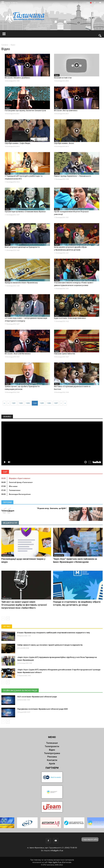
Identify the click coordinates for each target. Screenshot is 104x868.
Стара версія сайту (90, 839)
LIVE (89, 3)
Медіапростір (10, 523)
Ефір (5, 472)
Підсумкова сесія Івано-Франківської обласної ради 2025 (43, 709)
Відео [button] (52, 750)
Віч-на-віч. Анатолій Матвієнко (18, 354)
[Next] (61, 403)
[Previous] (8, 403)
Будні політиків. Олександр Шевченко (70, 318)
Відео (8, 75)
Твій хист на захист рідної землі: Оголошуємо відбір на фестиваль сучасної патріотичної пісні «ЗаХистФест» (24, 605)
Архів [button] (52, 763)
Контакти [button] (52, 760)
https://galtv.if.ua (55, 862)
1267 (56, 403)
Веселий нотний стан (63, 78)
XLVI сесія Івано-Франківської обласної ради (37, 697)
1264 (35, 403)
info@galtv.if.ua (57, 850)
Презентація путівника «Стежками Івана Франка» (25, 212)
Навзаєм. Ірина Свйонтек (65, 354)
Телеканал (52, 743)
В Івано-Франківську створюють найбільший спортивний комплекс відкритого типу (54, 633)
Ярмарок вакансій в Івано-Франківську (21, 283)
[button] (100, 36)
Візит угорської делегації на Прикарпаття (22, 247)
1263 (28, 403)
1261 (14, 403)
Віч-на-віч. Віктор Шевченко (66, 110)
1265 (42, 403)
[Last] (65, 403)
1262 (21, 403)
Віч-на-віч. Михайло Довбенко (17, 78)
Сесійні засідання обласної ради (20, 691)
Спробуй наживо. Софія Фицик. (18, 143)
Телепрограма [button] (52, 753)
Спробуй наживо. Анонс (64, 143)
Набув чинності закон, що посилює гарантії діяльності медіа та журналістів (50, 645)
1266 (49, 403)
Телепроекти (52, 746)
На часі (7, 626)
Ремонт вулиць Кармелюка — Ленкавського (73, 176)
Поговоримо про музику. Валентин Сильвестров (25, 110)
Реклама (52, 757)
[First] (4, 403)
